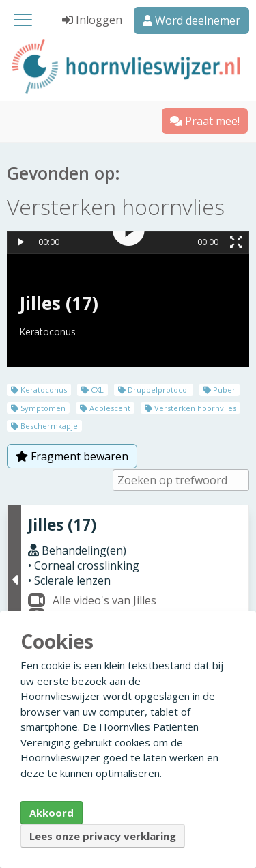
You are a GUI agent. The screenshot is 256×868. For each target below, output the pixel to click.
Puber (219, 390)
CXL (93, 390)
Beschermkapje (44, 426)
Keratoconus (39, 390)
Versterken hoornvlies (190, 408)
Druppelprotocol (154, 390)
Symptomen (38, 408)
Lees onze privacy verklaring (103, 836)
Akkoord (52, 813)
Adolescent (105, 408)
